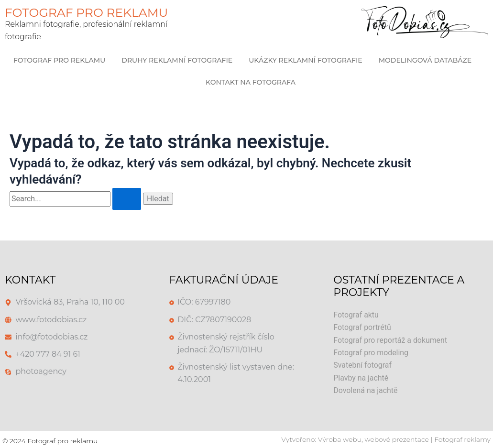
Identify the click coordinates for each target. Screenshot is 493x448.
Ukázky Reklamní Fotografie (306, 60)
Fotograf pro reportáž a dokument (391, 340)
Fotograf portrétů (362, 327)
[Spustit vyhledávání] (127, 199)
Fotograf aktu (356, 315)
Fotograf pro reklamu (59, 60)
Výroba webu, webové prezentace (373, 439)
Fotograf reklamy (462, 439)
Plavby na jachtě (361, 378)
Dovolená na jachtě (366, 390)
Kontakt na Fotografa (251, 82)
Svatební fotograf (363, 365)
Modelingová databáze (425, 60)
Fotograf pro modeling (371, 353)
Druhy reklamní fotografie (177, 60)
